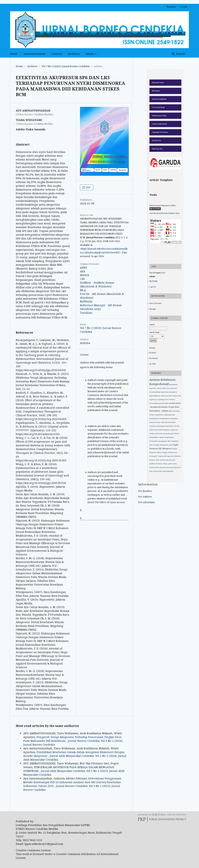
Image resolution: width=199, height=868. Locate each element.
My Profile (153, 281)
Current (57, 54)
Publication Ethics (159, 116)
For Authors (145, 497)
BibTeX (84, 275)
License (84, 355)
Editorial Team (158, 82)
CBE (82, 279)
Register (171, 7)
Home (14, 54)
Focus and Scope (158, 107)
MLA (83, 290)
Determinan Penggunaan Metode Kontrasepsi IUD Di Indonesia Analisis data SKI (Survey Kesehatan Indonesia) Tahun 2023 (72, 782)
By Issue (153, 353)
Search (180, 54)
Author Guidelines (159, 99)
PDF (88, 187)
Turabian (86, 313)
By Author (154, 358)
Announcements (35, 54)
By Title (153, 364)
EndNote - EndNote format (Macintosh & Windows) (97, 284)
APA (83, 271)
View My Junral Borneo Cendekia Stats (165, 213)
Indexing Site (157, 149)
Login (184, 7)
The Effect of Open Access (109, 502)
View (151, 303)
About (90, 54)
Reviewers (156, 91)
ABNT (84, 268)
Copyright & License (160, 132)
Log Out (153, 287)
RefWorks (86, 301)
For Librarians (147, 502)
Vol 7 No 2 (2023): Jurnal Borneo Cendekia (66, 66)
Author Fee (156, 140)
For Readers (145, 491)
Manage (153, 309)
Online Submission (159, 124)
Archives (74, 54)
